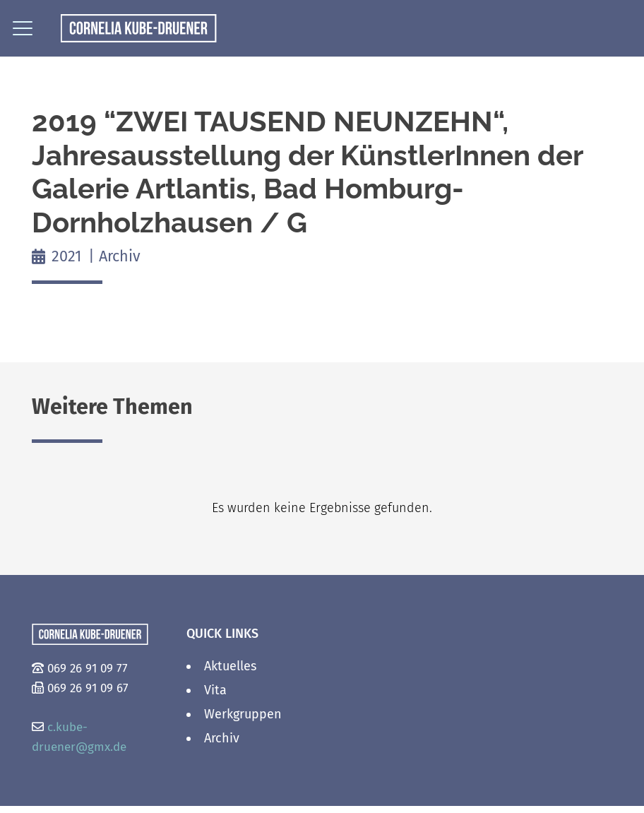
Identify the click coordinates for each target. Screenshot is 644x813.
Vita (215, 690)
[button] (23, 28)
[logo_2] (139, 28)
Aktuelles (230, 666)
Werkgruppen (243, 714)
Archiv (120, 256)
